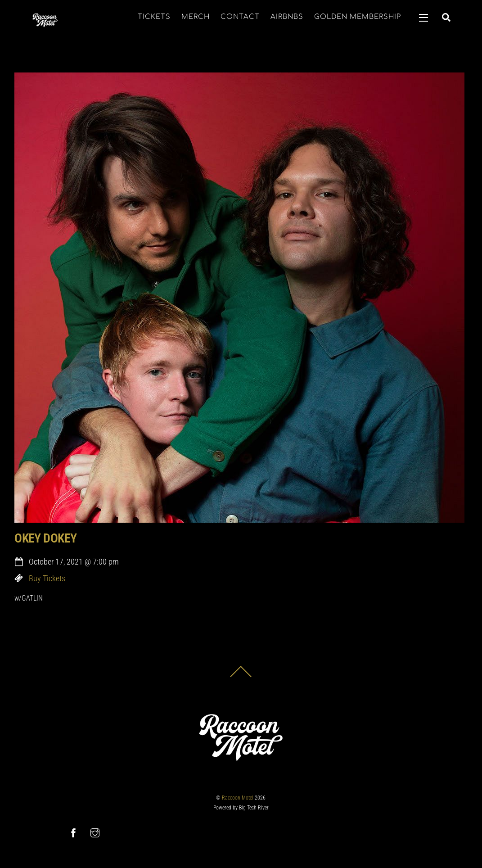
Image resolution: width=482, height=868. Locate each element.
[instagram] (95, 833)
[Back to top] (241, 676)
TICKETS (154, 17)
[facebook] (73, 833)
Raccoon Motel (238, 798)
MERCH (196, 17)
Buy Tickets (47, 579)
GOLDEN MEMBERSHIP (358, 17)
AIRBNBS (287, 17)
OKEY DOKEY (45, 538)
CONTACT (240, 17)
